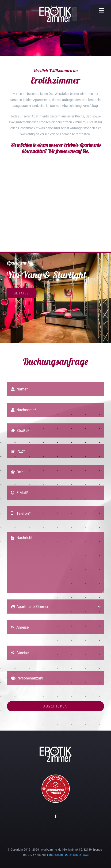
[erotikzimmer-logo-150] (55, 6)
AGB (86, 855)
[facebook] (56, 816)
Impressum (56, 855)
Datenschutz (73, 855)
